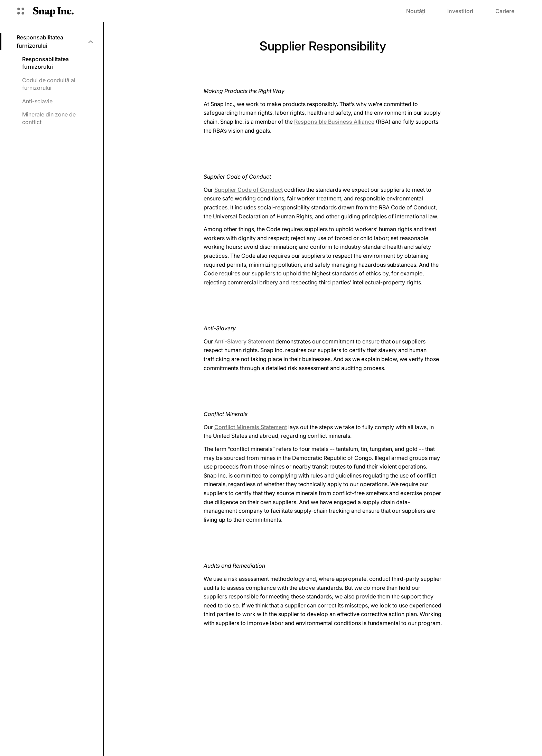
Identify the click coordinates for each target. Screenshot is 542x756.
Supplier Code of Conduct (249, 190)
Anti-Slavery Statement (244, 341)
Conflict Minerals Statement (251, 427)
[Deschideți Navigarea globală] (21, 11)
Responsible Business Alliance (334, 122)
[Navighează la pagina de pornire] (53, 11)
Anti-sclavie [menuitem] (37, 101)
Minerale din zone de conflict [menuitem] (49, 118)
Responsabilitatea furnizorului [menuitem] (45, 63)
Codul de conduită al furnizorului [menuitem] (49, 84)
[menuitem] (54, 41)
